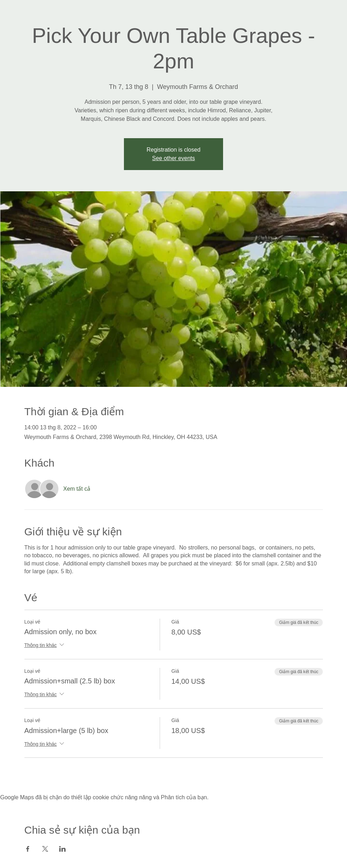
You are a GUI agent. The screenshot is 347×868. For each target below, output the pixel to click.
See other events (174, 158)
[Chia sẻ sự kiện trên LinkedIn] (62, 849)
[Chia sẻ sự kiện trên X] (45, 849)
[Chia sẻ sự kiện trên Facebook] (28, 849)
